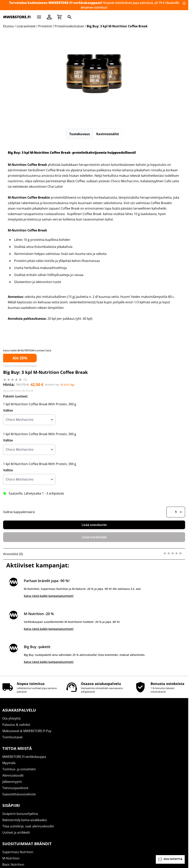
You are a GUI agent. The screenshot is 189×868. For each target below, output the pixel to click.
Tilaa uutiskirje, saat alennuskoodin (28, 826)
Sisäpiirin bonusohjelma (20, 814)
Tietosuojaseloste (15, 788)
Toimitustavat (12, 737)
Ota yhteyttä (11, 718)
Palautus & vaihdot (16, 725)
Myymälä (9, 763)
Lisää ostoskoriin (94, 525)
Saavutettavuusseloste (19, 794)
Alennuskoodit (13, 775)
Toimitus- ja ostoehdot (19, 769)
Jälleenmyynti (12, 782)
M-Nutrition (11, 858)
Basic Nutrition (13, 864)
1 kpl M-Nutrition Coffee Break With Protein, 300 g (40, 404)
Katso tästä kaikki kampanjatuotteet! (49, 596)
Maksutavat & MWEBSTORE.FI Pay (27, 731)
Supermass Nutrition (18, 852)
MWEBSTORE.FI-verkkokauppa (24, 757)
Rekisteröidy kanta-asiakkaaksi (25, 820)
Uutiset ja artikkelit (16, 832)
